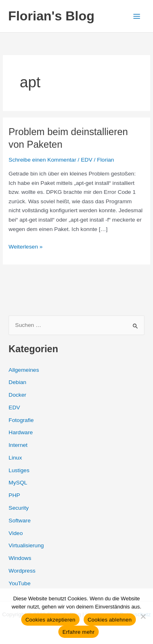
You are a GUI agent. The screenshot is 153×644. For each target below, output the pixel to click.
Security (19, 508)
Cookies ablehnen (110, 620)
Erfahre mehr (79, 632)
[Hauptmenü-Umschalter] (137, 16)
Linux (15, 458)
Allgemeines (24, 370)
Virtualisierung (26, 545)
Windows (20, 558)
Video (16, 533)
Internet (18, 445)
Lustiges (19, 470)
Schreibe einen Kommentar (42, 160)
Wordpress (22, 571)
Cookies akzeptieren (50, 620)
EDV (86, 160)
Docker (17, 395)
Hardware (21, 432)
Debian (17, 382)
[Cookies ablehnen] (143, 616)
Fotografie (21, 420)
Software (20, 521)
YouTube (20, 583)
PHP (14, 495)
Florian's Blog (51, 16)
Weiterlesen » (25, 247)
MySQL (18, 483)
